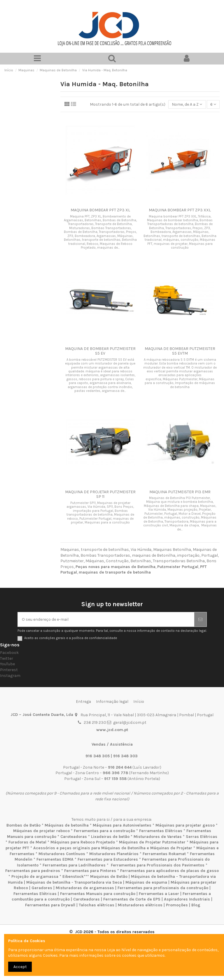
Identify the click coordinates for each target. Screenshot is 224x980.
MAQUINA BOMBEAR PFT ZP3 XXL (180, 210)
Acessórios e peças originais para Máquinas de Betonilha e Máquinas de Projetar (113, 848)
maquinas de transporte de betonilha (115, 572)
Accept (20, 967)
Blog (196, 905)
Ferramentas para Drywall (50, 905)
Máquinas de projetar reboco (41, 831)
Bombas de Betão (23, 825)
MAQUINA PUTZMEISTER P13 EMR (180, 492)
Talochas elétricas (97, 905)
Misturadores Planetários (114, 854)
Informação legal (112, 702)
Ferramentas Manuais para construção (98, 894)
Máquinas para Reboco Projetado (83, 842)
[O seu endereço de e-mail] (106, 619)
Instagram (10, 676)
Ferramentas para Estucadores (108, 859)
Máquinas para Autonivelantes (122, 825)
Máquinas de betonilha (67, 825)
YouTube (7, 664)
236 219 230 (95, 722)
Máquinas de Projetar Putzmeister (152, 842)
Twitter (7, 658)
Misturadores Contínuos (62, 854)
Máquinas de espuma (146, 882)
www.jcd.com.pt (112, 730)
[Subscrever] (200, 619)
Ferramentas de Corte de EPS (132, 899)
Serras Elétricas (202, 837)
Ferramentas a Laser (159, 894)
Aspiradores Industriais (187, 899)
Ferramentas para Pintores (90, 871)
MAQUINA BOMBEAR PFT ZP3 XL (100, 210)
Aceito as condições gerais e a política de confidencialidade (71, 638)
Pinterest (9, 670)
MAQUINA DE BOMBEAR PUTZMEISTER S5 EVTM (180, 351)
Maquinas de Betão (109, 876)
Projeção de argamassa (35, 876)
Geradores (42, 888)
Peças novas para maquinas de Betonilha (116, 567)
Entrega (83, 702)
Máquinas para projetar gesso (185, 825)
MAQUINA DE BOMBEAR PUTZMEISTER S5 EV (100, 351)
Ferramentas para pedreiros (33, 871)
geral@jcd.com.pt (130, 722)
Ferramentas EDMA (55, 859)
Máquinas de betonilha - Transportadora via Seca (74, 882)
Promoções (177, 905)
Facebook (9, 653)
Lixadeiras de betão (110, 837)
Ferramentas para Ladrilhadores (74, 865)
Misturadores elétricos (140, 905)
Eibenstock (73, 876)
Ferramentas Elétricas (161, 831)
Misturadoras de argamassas (85, 888)
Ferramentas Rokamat (164, 854)
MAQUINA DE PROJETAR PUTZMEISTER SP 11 (100, 494)
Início (139, 702)
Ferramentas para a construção (104, 831)
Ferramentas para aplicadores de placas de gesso (169, 871)
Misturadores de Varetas (158, 837)
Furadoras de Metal (27, 842)
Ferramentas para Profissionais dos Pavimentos (158, 865)
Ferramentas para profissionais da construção (163, 888)
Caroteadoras (74, 837)
